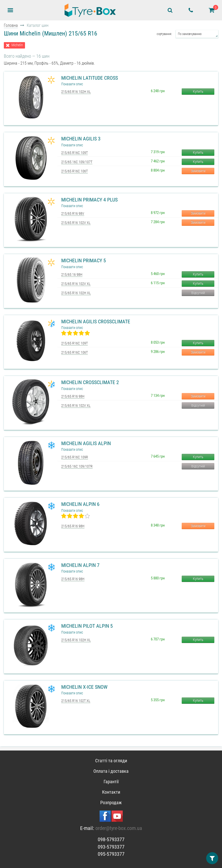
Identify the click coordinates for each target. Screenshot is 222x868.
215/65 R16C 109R (75, 457)
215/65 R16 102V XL (76, 223)
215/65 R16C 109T (75, 153)
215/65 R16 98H (73, 396)
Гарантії (111, 782)
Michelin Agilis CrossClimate (96, 322)
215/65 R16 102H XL (76, 92)
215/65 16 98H (72, 275)
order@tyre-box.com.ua (119, 828)
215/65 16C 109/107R (77, 466)
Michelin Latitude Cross (90, 78)
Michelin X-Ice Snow (84, 687)
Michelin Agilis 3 (81, 139)
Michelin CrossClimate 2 (90, 382)
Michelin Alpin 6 (80, 504)
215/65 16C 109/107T (77, 162)
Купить (198, 91)
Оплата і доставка (111, 771)
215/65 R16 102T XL (76, 701)
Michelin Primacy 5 (84, 260)
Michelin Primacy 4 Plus (89, 200)
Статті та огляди (111, 761)
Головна (11, 25)
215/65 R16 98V (73, 213)
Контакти (111, 792)
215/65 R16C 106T (75, 171)
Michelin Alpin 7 (80, 565)
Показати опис (72, 84)
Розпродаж (111, 802)
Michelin (17, 45)
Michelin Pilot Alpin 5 (87, 626)
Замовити (198, 171)
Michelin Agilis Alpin (86, 443)
